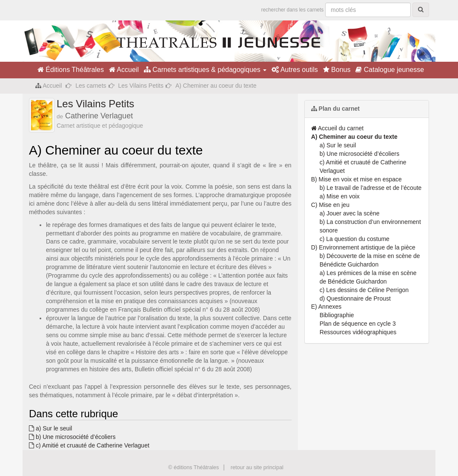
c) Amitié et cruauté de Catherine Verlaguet (89, 445)
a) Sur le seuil (50, 428)
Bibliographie (337, 315)
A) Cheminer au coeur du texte (354, 137)
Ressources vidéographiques (358, 332)
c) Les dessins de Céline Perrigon (364, 290)
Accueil (124, 70)
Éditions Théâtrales (71, 70)
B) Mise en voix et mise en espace (356, 179)
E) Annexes (326, 307)
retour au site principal (257, 467)
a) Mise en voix (340, 196)
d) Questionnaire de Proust (355, 298)
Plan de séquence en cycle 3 (358, 324)
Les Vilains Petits (141, 86)
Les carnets (91, 86)
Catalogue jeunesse (390, 70)
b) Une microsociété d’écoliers (72, 437)
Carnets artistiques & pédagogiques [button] (205, 70)
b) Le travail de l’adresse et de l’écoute (371, 188)
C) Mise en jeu (330, 205)
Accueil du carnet (338, 128)
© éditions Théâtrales (193, 467)
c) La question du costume (355, 239)
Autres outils (295, 70)
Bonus (337, 70)
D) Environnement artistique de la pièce (363, 247)
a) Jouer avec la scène (350, 213)
